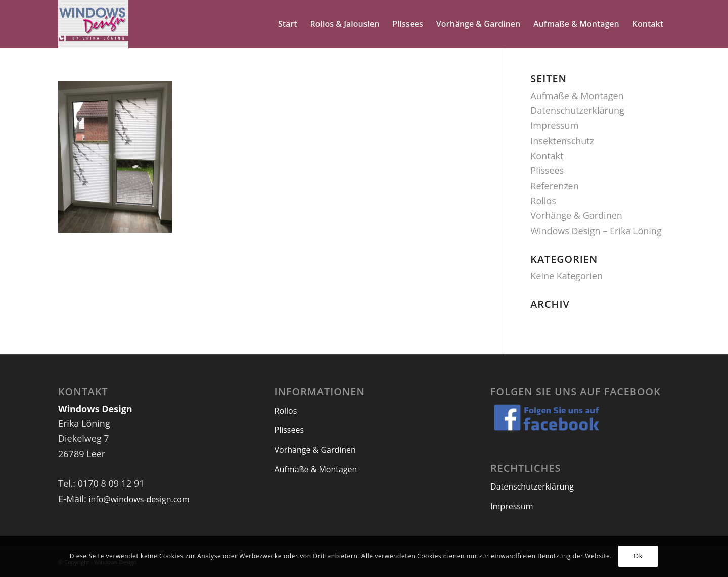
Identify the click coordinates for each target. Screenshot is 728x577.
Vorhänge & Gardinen (576, 215)
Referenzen (554, 186)
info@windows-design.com (139, 499)
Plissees (547, 170)
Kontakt (547, 156)
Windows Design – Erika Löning (596, 231)
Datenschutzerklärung (577, 110)
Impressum (554, 125)
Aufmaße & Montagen (577, 96)
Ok (638, 556)
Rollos (543, 201)
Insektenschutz (562, 141)
